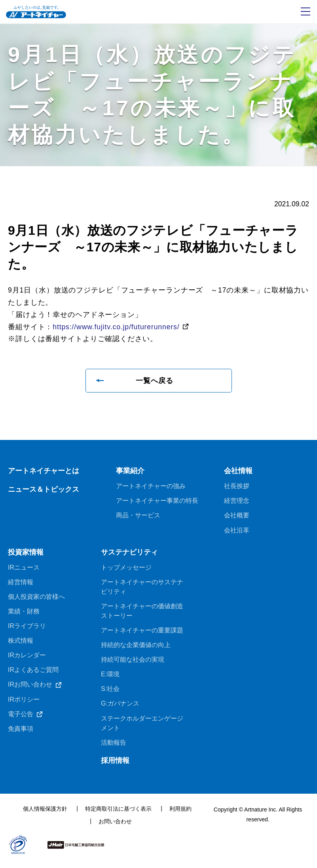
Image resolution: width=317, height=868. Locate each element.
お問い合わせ (115, 826)
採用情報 (115, 766)
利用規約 (180, 814)
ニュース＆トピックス (44, 491)
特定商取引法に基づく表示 (118, 814)
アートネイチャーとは (44, 473)
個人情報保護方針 (45, 814)
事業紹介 (130, 473)
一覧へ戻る (155, 382)
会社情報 (238, 473)
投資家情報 (26, 555)
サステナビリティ (129, 555)
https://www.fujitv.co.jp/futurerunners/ (118, 328)
